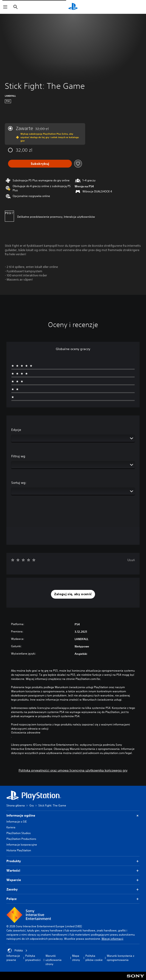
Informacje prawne (13, 958)
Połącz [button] (73, 899)
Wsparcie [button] (73, 880)
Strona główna (16, 805)
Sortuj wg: (19, 483)
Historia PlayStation (19, 850)
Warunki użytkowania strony (53, 960)
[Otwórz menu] (5, 7)
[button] (73, 594)
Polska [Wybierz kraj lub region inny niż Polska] (17, 951)
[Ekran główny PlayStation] (73, 7)
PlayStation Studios (19, 833)
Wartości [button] (73, 871)
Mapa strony (76, 958)
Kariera (11, 827)
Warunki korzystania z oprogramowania (121, 958)
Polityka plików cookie (94, 958)
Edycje (16, 430)
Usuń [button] (131, 560)
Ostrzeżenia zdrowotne (26, 733)
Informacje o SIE (17, 822)
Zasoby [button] (73, 889)
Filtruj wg (18, 456)
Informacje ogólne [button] (73, 816)
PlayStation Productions (21, 839)
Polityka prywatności (33, 958)
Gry (32, 805)
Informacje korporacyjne (22, 845)
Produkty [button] (73, 861)
